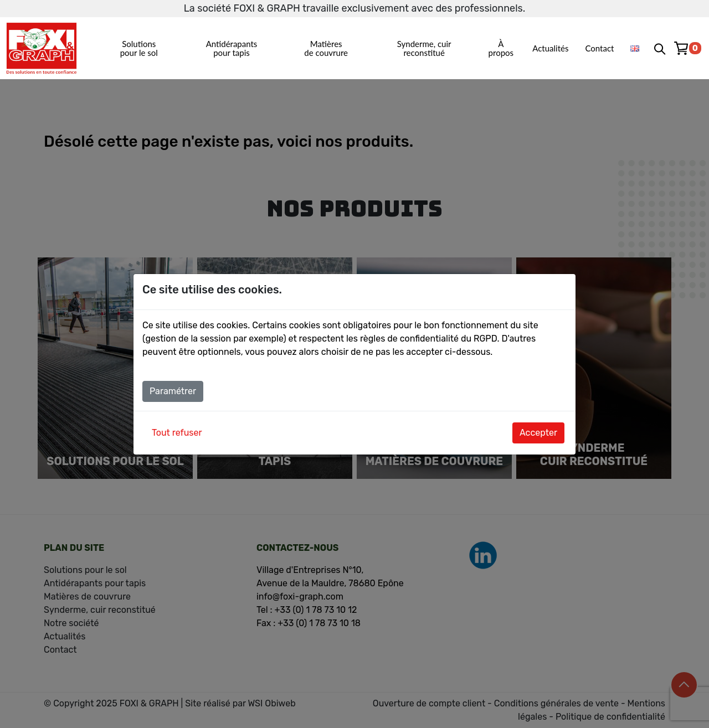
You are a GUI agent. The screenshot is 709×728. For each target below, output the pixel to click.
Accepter (538, 433)
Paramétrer (173, 391)
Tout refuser (177, 433)
